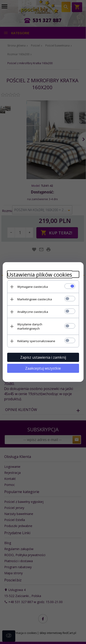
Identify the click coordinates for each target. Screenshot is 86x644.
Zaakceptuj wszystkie (43, 368)
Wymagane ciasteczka (33, 287)
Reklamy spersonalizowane (36, 341)
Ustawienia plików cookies (40, 274)
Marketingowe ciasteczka (35, 299)
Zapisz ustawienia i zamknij (43, 357)
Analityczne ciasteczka (33, 312)
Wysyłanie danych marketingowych (30, 326)
